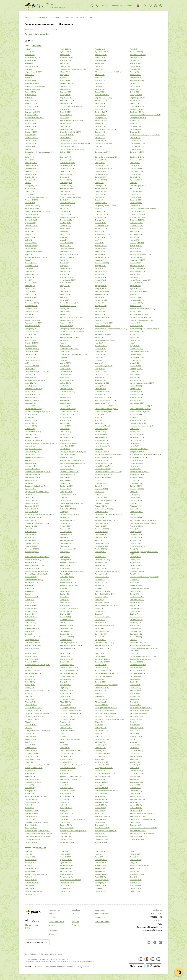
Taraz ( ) (29, 886)
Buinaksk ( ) (101, 126)
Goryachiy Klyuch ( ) (69, 217)
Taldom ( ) (65, 696)
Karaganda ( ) (65, 868)
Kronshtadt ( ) (32, 334)
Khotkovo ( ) (101, 272)
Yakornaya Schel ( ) (139, 799)
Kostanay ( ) (101, 871)
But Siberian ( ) (67, 129)
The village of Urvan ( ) (138, 716)
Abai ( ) (30, 851)
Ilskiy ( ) (30, 234)
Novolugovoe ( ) (32, 466)
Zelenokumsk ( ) (102, 828)
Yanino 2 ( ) (65, 805)
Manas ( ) (30, 383)
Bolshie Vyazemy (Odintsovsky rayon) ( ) (145, 115)
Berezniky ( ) (135, 103)
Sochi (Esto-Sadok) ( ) (104, 643)
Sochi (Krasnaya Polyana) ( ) (71, 646)
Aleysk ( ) (30, 61)
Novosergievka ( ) (66, 469)
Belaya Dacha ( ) (102, 95)
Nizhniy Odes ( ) (67, 446)
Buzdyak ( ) (31, 132)
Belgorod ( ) (30, 98)
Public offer (44, 954)
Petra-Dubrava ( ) (67, 520)
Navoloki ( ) (100, 432)
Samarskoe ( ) (32, 597)
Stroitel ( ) (100, 682)
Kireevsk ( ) (101, 277)
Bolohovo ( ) (66, 115)
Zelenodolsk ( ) (102, 825)
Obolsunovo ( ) (137, 483)
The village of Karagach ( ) (104, 711)
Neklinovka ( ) (137, 435)
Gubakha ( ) (65, 223)
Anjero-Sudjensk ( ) (32, 66)
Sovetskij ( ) (30, 668)
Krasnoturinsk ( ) (136, 326)
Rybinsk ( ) (30, 585)
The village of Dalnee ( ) (33, 711)
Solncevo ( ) (65, 656)
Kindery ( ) (100, 274)
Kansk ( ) (64, 260)
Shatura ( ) (101, 623)
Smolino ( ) (136, 637)
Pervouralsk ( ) (66, 518)
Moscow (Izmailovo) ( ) (104, 406)
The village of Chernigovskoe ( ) (141, 708)
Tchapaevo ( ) (31, 702)
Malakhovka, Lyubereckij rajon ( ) (37, 380)
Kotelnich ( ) (101, 312)
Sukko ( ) (135, 685)
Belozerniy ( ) (31, 103)
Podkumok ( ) (31, 532)
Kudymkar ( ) (135, 337)
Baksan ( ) (134, 83)
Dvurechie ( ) (31, 177)
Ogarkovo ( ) (66, 489)
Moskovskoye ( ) (68, 415)
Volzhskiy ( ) (101, 785)
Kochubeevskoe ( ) (138, 292)
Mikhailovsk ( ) (31, 397)
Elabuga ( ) (99, 183)
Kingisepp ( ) (66, 277)
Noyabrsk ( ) (66, 480)
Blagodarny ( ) (137, 109)
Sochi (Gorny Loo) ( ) (139, 643)
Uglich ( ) (30, 742)
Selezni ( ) (135, 605)
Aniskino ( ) (135, 63)
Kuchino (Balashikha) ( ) (69, 337)
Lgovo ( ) (100, 357)
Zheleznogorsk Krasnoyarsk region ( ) (73, 831)
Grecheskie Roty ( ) (138, 217)
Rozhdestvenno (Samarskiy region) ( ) (144, 577)
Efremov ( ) (101, 180)
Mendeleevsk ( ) (67, 392)
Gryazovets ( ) (137, 220)
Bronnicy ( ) (31, 123)
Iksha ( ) (135, 231)
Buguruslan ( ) (65, 126)
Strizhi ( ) (65, 682)
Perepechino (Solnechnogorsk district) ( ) (40, 515)
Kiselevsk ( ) (136, 283)
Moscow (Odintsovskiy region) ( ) (38, 412)
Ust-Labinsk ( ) (32, 756)
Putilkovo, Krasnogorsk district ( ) (37, 557)
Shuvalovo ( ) (137, 631)
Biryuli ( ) (100, 109)
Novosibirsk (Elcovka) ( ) (69, 472)
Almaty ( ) (135, 854)
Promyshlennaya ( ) (68, 549)
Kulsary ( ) (136, 871)
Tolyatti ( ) (134, 722)
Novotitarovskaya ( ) (104, 475)
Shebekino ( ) (137, 623)
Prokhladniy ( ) (102, 546)
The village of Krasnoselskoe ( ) (71, 713)
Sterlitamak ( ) (67, 679)
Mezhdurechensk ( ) (34, 395)
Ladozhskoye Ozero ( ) (70, 349)
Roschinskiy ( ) (102, 574)
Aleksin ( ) (101, 58)
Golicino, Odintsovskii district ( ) (37, 211)
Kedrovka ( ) (66, 269)
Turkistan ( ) (65, 888)
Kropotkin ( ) (65, 334)
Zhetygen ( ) (101, 891)
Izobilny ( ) (66, 246)
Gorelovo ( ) (101, 211)
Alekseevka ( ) (66, 58)
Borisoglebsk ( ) (101, 118)
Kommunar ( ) (137, 300)
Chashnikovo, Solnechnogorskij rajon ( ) (145, 135)
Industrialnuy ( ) (102, 234)
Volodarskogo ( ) (137, 782)
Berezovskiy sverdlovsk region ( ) (72, 106)
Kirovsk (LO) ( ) (102, 280)
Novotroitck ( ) (137, 475)
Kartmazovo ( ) (31, 266)
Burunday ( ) (31, 863)
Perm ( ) (134, 515)
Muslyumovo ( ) (137, 420)
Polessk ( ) (101, 535)
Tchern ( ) (65, 702)
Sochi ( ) (134, 640)
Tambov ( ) (99, 696)
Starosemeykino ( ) (103, 676)
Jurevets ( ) (101, 246)
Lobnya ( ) (135, 363)
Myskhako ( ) (31, 423)
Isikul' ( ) (135, 237)
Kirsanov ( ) (31, 283)
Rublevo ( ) (65, 580)
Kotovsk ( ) (30, 314)
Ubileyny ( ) (30, 739)
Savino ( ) (65, 603)
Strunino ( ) (135, 682)
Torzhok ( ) (101, 728)
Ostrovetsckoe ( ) (137, 500)
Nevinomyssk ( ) (138, 437)
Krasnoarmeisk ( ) (33, 320)
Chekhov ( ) (31, 141)
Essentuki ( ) (30, 194)
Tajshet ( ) (29, 696)
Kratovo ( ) (101, 332)
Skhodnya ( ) (66, 634)
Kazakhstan (29, 29)
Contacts (52, 918)
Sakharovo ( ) (136, 591)
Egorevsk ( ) (136, 180)
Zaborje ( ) (31, 819)
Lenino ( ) (65, 352)
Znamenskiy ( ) (102, 839)
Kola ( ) (134, 294)
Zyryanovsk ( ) (31, 894)
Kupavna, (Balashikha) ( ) (105, 340)
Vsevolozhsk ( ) (67, 794)
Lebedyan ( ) (31, 352)
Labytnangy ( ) (32, 349)
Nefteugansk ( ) (101, 435)
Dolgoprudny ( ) (32, 169)
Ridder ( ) (100, 877)
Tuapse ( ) (30, 734)
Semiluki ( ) (31, 608)
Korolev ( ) (100, 309)
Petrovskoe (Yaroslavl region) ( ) (37, 523)
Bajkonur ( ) (66, 860)
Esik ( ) (135, 863)
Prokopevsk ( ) (32, 549)
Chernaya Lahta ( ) (103, 144)
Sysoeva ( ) (66, 693)
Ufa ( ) (133, 739)
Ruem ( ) (135, 580)
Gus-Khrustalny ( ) (102, 226)
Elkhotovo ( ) (66, 189)
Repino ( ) (65, 565)
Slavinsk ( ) (101, 634)
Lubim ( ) (30, 369)
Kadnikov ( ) (101, 249)
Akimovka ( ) (136, 52)
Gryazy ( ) (30, 223)
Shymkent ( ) (31, 883)
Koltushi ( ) (30, 300)
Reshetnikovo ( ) (32, 568)
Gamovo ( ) (136, 200)
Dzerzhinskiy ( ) (137, 177)
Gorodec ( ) (66, 214)
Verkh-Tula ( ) (137, 765)
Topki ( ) (135, 725)
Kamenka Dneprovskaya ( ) (141, 254)
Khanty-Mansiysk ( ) (137, 269)
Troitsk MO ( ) (137, 728)
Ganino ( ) (30, 203)
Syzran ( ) (99, 693)
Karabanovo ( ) (101, 260)
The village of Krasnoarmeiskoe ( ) (37, 713)
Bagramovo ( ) (32, 83)
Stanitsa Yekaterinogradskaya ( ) (106, 673)
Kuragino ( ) (136, 340)
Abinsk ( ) (65, 49)
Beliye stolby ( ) (137, 98)
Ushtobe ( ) (136, 888)
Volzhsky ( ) (135, 785)
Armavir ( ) (134, 72)
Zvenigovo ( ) (31, 842)
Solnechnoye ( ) (102, 659)
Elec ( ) (133, 183)
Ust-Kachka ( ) (67, 754)
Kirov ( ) (28, 280)
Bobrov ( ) (65, 112)
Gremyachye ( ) (67, 220)
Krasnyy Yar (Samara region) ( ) (72, 332)
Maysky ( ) (64, 386)
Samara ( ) (134, 594)
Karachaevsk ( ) (137, 260)
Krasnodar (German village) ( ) (142, 320)
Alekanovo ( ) (101, 55)
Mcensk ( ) (101, 386)
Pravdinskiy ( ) (32, 543)
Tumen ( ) (99, 734)
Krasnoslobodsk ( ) (103, 326)
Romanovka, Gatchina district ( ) (72, 571)
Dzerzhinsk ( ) (100, 177)
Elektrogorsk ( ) (32, 186)
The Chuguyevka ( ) (34, 708)
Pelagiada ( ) (31, 512)
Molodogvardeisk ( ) (104, 403)
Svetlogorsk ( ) (67, 691)
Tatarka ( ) (30, 699)
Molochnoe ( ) (31, 403)
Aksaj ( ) (30, 55)
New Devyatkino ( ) (102, 440)
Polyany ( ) (65, 538)
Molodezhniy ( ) (67, 403)
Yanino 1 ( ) (29, 805)
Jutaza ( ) (30, 249)
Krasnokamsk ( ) (32, 326)
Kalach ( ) (135, 249)
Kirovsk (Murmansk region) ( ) (140, 280)
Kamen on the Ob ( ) (69, 254)
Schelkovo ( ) (31, 605)
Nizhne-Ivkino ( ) (103, 443)
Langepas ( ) (136, 349)
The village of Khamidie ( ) (139, 711)
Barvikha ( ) (30, 92)
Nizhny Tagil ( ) (136, 446)
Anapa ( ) (29, 63)
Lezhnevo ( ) (31, 357)
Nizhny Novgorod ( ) (102, 446)
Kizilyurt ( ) (101, 286)
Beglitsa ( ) (31, 95)
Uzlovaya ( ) (100, 756)
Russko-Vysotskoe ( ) (69, 583)
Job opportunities (102, 914)
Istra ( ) (100, 240)
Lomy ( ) (65, 366)
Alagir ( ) (65, 55)
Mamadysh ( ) (137, 380)
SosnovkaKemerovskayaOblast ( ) (37, 665)
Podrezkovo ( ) (101, 532)
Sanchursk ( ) (102, 597)
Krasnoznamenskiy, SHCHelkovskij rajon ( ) (146, 329)
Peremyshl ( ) (137, 512)
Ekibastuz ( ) (101, 863)
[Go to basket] (156, 6)
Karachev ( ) (31, 263)
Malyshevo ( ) (102, 380)
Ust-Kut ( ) (135, 754)
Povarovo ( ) (101, 540)
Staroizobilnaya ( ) (68, 676)
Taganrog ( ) (135, 693)
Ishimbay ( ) (100, 237)
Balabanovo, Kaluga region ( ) (36, 86)
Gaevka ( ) (65, 200)
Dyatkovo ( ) (66, 177)
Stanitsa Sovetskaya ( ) (68, 673)
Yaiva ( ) (65, 799)
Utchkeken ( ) (66, 756)
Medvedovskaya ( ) (33, 389)
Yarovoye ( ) (66, 808)
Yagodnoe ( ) (31, 799)
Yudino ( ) (100, 811)
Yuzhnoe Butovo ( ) (138, 816)
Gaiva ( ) (100, 200)
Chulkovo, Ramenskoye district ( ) (72, 149)
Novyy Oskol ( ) (32, 480)
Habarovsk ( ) (30, 229)
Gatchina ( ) (101, 203)
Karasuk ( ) (64, 263)
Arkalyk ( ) (30, 857)
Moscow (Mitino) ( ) (68, 409)
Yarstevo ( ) (100, 808)
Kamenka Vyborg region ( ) (36, 257)
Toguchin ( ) (66, 722)
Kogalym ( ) (31, 294)
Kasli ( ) (64, 266)
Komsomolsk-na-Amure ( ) (69, 303)
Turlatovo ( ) (136, 734)
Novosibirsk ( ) (136, 469)
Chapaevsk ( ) (67, 135)
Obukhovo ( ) (66, 486)
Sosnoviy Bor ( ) (102, 662)
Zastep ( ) (135, 822)
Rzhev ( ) (99, 588)
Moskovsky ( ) (101, 415)
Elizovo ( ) (30, 189)
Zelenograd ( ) (31, 828)
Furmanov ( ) (31, 200)
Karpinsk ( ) (135, 263)
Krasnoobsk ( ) (66, 326)
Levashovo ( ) (135, 354)
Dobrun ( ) (135, 166)
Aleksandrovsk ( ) (138, 55)
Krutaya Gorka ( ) (103, 334)
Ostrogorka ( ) (136, 498)
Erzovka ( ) (136, 191)
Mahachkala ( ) (66, 377)
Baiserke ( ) (31, 860)
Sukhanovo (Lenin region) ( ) (106, 685)
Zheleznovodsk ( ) (138, 831)
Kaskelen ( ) (101, 868)
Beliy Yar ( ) (66, 98)
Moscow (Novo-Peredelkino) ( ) (107, 409)
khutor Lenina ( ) (68, 842)
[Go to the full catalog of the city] (34, 6)
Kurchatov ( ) (31, 343)
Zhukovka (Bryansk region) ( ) (142, 834)
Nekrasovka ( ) (31, 437)
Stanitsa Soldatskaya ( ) (33, 673)
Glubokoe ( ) (66, 866)
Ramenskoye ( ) (102, 560)
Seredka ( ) (99, 608)
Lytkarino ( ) (30, 375)
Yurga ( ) (100, 814)
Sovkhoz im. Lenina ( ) (69, 668)
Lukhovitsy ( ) (137, 369)
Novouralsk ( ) (66, 477)
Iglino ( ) (100, 231)
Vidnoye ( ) (100, 771)
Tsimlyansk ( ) (102, 731)
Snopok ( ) (101, 640)
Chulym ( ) (101, 149)
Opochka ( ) (30, 495)
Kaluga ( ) (29, 254)
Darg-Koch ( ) (67, 157)
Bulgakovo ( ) (137, 126)
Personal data (31, 954)
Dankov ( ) (31, 157)
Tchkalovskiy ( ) (102, 702)
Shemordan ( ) (67, 626)
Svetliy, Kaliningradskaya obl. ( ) (37, 691)
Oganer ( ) (30, 489)
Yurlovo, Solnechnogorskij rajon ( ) (143, 814)
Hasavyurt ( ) (101, 229)
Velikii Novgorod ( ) (102, 762)
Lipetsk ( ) (64, 360)
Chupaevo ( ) (136, 149)
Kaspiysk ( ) (100, 266)
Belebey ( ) (136, 95)
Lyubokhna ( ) (67, 375)
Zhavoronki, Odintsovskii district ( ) (143, 828)
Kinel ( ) (135, 274)
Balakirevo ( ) (100, 86)
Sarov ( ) (30, 603)
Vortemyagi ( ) (31, 791)
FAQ (74, 914)
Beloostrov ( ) (31, 101)
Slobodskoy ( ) (67, 637)
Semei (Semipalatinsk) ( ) (70, 880)
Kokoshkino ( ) (102, 294)
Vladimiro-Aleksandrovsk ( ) (106, 774)
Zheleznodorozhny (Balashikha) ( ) (38, 831)
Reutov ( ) (65, 568)
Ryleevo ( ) (136, 585)
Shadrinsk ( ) (136, 620)
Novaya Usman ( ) (33, 455)
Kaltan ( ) (135, 251)
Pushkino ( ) (101, 552)
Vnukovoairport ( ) (32, 779)
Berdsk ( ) (100, 103)
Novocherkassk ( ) (32, 460)
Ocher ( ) (100, 486)
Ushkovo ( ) (31, 748)
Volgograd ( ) (135, 779)
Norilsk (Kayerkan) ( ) (139, 449)
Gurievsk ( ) (65, 226)
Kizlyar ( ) (135, 286)
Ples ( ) (29, 529)
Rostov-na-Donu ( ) (102, 577)
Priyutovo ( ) (66, 546)
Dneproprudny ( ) (68, 166)
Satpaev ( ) (31, 880)
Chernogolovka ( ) (138, 144)
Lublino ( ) (65, 369)
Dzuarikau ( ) (66, 180)
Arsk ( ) (65, 75)
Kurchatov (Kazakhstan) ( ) (36, 874)
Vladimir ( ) (64, 774)
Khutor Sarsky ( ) (31, 274)
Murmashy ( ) (31, 420)
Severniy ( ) (65, 617)
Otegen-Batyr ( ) (138, 874)
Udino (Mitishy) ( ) (102, 739)
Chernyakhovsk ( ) (68, 146)
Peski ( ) (100, 518)
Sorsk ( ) (65, 662)
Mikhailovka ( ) (137, 395)
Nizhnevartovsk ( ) (32, 446)
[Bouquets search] (145, 6)
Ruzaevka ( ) (101, 583)
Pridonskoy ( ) (67, 543)
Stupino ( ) (30, 685)
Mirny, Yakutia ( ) (66, 400)
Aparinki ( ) (30, 69)
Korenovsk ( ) (31, 309)
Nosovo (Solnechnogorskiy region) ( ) (74, 452)
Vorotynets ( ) (67, 788)
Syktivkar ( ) (30, 693)
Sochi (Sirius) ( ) (102, 648)
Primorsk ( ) (136, 543)
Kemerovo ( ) (100, 269)
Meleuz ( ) (30, 392)
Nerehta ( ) (101, 437)
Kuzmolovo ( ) (101, 346)
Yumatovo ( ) (31, 814)
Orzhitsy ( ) (101, 498)
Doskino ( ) (31, 171)
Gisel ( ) (64, 209)
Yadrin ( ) (135, 796)
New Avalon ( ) (66, 440)
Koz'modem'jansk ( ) (139, 314)
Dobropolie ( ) (102, 166)
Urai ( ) (64, 745)
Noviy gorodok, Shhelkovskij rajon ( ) (108, 455)
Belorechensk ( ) (68, 101)
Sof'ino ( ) (30, 653)
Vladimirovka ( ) (137, 774)
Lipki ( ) (100, 360)
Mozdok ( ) (31, 417)
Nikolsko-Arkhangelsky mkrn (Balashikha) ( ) (41, 443)
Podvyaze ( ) (31, 535)
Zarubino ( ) (100, 822)
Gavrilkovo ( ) (136, 203)
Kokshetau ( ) (67, 871)
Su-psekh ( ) (66, 685)
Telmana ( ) (65, 705)
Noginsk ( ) (65, 449)
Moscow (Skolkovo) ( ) (69, 412)
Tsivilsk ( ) (136, 731)
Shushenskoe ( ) (103, 631)
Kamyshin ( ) (136, 257)
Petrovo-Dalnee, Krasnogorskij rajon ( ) (144, 520)
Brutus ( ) (65, 123)
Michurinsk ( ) (100, 395)
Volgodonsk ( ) (101, 779)
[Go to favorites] (150, 6)
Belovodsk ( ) (101, 101)
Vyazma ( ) (101, 794)
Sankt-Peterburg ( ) (137, 597)
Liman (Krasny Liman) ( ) (35, 360)
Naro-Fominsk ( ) (101, 429)
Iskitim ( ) (30, 240)
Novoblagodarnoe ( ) (104, 457)
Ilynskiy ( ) (65, 234)
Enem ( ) (30, 191)
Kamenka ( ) (101, 254)
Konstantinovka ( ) (68, 306)
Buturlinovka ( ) (137, 129)
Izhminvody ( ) (137, 243)
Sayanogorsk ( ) (102, 603)
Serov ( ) (30, 614)
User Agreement (57, 954)
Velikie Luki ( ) (65, 762)
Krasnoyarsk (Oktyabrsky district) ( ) (73, 329)
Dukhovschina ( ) (103, 174)
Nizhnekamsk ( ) (136, 443)
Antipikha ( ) (66, 66)
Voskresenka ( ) (67, 791)
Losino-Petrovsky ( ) (104, 366)
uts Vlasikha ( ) (101, 842)
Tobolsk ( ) (29, 722)
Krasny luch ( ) (32, 332)
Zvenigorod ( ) (137, 839)
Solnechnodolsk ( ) (33, 659)
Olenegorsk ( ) (66, 492)
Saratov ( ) (99, 600)
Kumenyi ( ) (31, 340)
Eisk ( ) (28, 183)
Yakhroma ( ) (101, 799)
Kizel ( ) (65, 286)
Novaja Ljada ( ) (102, 452)
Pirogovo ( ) (65, 526)
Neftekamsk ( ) (66, 435)
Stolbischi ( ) (100, 679)
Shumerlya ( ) (137, 628)
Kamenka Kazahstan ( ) (139, 866)
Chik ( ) (100, 146)
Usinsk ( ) (65, 748)
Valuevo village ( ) (32, 759)
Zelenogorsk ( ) (137, 825)
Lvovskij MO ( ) (66, 372)
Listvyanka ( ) (102, 363)
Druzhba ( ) (100, 171)
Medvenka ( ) (66, 389)
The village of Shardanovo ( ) (35, 716)
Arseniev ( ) (29, 75)
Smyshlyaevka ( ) (32, 640)
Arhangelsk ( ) (135, 69)
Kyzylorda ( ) (66, 874)
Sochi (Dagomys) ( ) (69, 643)
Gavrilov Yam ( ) (32, 206)
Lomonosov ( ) (32, 366)
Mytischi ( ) (100, 423)
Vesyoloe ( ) (30, 771)
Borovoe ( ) (101, 121)
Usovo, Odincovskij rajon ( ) (70, 751)
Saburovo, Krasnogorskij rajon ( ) (142, 588)
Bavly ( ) (135, 92)
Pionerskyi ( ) (31, 526)
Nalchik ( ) (65, 429)
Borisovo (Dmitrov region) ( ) (71, 121)
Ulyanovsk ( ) (135, 742)
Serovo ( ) (65, 614)
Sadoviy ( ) (30, 591)
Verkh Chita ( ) (102, 765)
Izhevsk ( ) (99, 243)
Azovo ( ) (100, 81)
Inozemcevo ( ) (137, 234)
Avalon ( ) (99, 78)
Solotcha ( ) (31, 662)
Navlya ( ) (65, 432)
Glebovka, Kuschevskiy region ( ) (143, 209)
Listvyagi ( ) (65, 363)
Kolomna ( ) (65, 297)
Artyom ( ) (136, 75)
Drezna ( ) (65, 171)
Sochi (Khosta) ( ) (33, 646)
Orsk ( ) (65, 498)
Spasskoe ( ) (101, 668)
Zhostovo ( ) (101, 834)
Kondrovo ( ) (31, 306)
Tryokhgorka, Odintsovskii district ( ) (38, 731)
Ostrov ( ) (65, 500)
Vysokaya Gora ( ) (67, 796)
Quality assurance (56, 921)
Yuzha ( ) (65, 816)
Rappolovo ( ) (31, 563)
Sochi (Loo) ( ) (32, 648)
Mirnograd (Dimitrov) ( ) (35, 400)
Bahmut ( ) (100, 83)
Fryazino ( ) (136, 197)
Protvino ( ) (101, 549)
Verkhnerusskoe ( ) (68, 768)
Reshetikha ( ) (136, 565)
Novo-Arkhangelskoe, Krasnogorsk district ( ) (146, 455)
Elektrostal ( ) (66, 186)
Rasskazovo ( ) (102, 563)
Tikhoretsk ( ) (137, 719)
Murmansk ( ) (135, 417)
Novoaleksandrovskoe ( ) (35, 457)
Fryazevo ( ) (101, 197)
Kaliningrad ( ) (100, 251)
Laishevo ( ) (100, 349)
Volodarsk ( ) (101, 782)
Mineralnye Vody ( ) (104, 397)
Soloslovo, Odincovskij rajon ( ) (142, 659)
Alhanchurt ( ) (66, 61)
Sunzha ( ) (30, 688)
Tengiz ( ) (135, 886)
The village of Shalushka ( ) (140, 713)
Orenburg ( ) (135, 495)
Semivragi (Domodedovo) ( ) (71, 608)
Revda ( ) (100, 568)
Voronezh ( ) (30, 788)
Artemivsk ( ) (100, 75)
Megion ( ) (136, 389)
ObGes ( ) (135, 480)
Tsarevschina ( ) (67, 731)
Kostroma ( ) (65, 312)
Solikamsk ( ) (31, 656)
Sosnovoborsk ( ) (67, 665)
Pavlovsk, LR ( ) (32, 509)
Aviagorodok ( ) (137, 78)
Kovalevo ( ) (65, 314)
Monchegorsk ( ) (137, 403)
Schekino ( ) (136, 603)
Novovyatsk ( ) (136, 477)
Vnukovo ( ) (135, 776)
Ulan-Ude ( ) (100, 742)
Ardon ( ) (100, 69)
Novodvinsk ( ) (102, 460)
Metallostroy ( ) (137, 392)
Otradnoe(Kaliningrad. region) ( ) (73, 503)
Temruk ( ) (136, 705)
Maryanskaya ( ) (102, 383)
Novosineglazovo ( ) (69, 475)
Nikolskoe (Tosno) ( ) (69, 443)
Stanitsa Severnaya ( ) (138, 671)
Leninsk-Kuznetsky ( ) (139, 352)
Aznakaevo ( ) (30, 81)
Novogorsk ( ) (31, 463)
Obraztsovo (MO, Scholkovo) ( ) (37, 486)
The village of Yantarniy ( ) (69, 719)
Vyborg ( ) (136, 794)
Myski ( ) (65, 423)
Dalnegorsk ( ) (137, 152)
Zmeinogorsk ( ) (32, 839)
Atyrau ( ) (99, 857)
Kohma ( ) (65, 294)
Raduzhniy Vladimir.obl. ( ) (35, 560)
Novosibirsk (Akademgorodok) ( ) (38, 472)
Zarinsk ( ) (65, 822)
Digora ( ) (65, 863)
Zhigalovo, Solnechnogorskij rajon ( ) (38, 834)
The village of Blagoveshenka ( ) (106, 708)
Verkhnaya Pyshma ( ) (34, 768)
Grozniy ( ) (99, 220)
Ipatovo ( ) (30, 237)
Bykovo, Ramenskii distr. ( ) (70, 132)
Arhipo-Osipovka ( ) (33, 72)
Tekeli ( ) (65, 886)
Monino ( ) (30, 406)
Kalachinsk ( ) (67, 251)
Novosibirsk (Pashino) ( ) (140, 472)
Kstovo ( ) (29, 337)
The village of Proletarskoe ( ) (105, 713)
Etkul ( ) (100, 194)
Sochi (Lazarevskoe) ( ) (140, 646)
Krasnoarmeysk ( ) (68, 320)
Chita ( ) (28, 149)
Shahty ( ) (30, 623)
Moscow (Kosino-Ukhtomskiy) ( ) (142, 406)
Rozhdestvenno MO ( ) (34, 580)
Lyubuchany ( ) (102, 375)
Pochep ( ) (136, 529)
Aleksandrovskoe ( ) (34, 58)
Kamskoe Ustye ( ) (103, 257)
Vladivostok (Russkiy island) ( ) (72, 776)
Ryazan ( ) (134, 583)
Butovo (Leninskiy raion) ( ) (105, 129)
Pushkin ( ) (65, 552)
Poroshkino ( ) (30, 540)
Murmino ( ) (66, 420)
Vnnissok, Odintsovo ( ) (104, 776)
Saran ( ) (135, 877)
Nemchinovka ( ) (67, 437)
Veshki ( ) (135, 768)
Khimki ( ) (30, 272)
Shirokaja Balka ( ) (32, 628)
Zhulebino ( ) (101, 836)
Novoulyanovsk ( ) (33, 477)
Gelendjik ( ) (135, 206)
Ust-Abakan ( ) (136, 751)
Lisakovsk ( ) (101, 874)
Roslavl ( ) (136, 574)
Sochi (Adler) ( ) (32, 643)
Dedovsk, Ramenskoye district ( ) (107, 157)
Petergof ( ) (30, 520)
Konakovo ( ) (100, 303)
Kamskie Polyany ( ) (69, 257)
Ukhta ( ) (64, 742)
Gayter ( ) (65, 206)
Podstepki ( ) (136, 532)
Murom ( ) (99, 420)
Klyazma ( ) (135, 289)
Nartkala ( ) (135, 429)
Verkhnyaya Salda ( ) (104, 768)
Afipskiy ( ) (31, 52)
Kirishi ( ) (135, 277)
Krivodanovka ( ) (138, 332)
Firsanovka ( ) (136, 194)
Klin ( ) (63, 289)
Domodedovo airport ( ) (105, 169)
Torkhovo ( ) (66, 728)
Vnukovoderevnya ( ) (68, 779)
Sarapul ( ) (64, 600)
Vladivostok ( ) (30, 776)
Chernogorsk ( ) (32, 146)
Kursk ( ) (134, 343)
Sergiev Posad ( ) (66, 611)
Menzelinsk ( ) (102, 392)
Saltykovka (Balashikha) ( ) (105, 594)
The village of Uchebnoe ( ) (105, 716)
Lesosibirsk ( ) (100, 354)
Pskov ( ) (134, 549)
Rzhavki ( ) (65, 588)
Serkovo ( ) (100, 611)
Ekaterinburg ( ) (66, 183)
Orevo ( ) (30, 498)
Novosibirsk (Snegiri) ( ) (34, 475)
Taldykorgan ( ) (101, 883)
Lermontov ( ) (31, 354)
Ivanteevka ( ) (31, 243)
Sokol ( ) (100, 653)
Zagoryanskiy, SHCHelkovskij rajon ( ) (74, 819)
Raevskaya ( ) (65, 560)
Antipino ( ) (100, 66)
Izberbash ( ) (66, 243)
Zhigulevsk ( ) (66, 834)
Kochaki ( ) (66, 292)
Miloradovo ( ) (66, 397)
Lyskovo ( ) (134, 372)
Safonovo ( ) (66, 591)
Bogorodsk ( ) (31, 115)
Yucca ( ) (64, 811)
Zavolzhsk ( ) (66, 825)
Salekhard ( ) (65, 594)
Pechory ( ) (135, 509)
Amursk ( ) (136, 61)
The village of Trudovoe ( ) (69, 716)
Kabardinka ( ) (67, 249)
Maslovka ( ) (31, 386)
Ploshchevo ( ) (65, 529)
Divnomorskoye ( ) (68, 163)
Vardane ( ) (66, 759)
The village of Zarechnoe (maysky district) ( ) (110, 719)
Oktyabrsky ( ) (137, 489)
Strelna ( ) (30, 682)
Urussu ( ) (136, 745)
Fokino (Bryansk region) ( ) (36, 197)
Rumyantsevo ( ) (32, 583)
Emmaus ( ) (135, 189)
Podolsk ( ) (66, 532)
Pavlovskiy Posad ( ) (104, 509)
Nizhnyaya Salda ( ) (33, 449)
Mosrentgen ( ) (136, 415)
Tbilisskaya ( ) (136, 699)
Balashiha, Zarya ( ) (33, 89)
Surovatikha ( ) (102, 688)
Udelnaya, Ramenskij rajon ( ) (71, 739)
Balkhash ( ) (101, 860)
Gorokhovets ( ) (137, 214)
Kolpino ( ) (100, 297)
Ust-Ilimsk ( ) (31, 754)
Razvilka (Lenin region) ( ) (35, 565)
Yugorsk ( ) (136, 811)
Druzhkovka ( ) (137, 171)
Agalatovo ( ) (66, 52)
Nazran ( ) (136, 432)
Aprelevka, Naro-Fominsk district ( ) (73, 69)
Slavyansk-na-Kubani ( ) (33, 637)
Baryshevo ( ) (66, 92)
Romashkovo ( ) (137, 571)
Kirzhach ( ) (66, 283)
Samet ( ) (65, 597)
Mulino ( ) (65, 417)
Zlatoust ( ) (136, 836)
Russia (55, 29)
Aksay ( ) (65, 851)
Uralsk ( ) (99, 888)
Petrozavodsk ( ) (66, 523)
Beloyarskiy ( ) (136, 101)
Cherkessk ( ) (31, 144)
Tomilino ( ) (65, 725)
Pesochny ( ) (136, 518)
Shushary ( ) (66, 631)
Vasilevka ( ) (101, 759)
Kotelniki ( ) (135, 312)
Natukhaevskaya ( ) (33, 432)
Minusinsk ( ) (136, 397)
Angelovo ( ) (101, 63)
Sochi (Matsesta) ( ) (68, 648)
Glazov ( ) (99, 209)
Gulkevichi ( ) (31, 226)
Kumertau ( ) (66, 340)
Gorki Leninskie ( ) (138, 211)
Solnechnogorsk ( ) (67, 659)
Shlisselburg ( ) (67, 628)
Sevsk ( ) (100, 620)
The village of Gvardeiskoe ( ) (70, 711)
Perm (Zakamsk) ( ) (33, 518)
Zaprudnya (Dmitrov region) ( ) (37, 822)
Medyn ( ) (100, 389)
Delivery (75, 918)
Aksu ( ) (100, 851)
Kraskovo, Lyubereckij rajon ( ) (71, 317)
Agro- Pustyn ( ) (102, 52)
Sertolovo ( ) (136, 614)
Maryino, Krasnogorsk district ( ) (142, 383)
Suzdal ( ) (135, 688)
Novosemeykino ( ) (33, 469)
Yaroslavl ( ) (30, 808)
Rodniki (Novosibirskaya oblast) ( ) (38, 571)
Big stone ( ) (31, 109)
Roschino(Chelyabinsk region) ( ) (38, 574)
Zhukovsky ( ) (67, 836)
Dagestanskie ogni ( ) (104, 152)
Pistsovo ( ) (101, 526)
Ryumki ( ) (30, 588)
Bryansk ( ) (99, 123)
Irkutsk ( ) (64, 237)
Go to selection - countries (37, 34)
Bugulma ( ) (31, 126)
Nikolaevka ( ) (137, 440)
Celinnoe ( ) (101, 132)
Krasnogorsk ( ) (137, 323)
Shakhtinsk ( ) (102, 880)
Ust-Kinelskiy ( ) (102, 754)
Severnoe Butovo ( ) (103, 617)
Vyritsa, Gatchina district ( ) (36, 796)
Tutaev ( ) (30, 736)
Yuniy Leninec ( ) (67, 814)
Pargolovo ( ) (101, 506)
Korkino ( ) (66, 309)
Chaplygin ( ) (100, 135)
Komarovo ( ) (101, 300)
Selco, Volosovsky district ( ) (106, 605)
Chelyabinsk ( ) (101, 141)
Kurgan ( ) (64, 343)
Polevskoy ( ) (137, 535)
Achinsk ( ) (135, 49)
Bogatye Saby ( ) (103, 112)
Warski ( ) (100, 796)
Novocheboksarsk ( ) (139, 457)
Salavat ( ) (29, 594)
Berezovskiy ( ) (32, 106)
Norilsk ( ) (99, 449)
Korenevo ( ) (136, 306)
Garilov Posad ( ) (68, 203)
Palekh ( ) (65, 506)
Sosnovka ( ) (136, 662)
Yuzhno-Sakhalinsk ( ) (103, 816)
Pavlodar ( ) (30, 877)
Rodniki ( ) (136, 568)
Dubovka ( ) (31, 174)
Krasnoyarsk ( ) (31, 329)
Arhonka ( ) (65, 72)
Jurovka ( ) (136, 246)
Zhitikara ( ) (135, 891)
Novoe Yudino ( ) (136, 460)
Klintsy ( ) (100, 289)
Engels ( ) (65, 191)
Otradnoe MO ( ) (32, 503)
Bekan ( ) (65, 95)
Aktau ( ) (134, 851)
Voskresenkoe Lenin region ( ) (106, 791)
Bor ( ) (64, 118)
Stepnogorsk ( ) (67, 883)
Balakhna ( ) (66, 86)
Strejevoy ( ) (136, 679)
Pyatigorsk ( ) (65, 557)
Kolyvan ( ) (66, 300)
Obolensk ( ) (101, 483)
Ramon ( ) (136, 560)
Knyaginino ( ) (31, 292)
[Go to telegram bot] (155, 942)
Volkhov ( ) (66, 782)
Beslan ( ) (100, 106)
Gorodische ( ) (101, 214)
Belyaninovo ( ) (66, 103)
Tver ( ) (98, 736)
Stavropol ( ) (30, 679)
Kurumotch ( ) (31, 346)
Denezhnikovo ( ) (67, 160)
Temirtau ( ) (101, 886)
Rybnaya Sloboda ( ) (69, 585)
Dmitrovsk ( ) (31, 166)
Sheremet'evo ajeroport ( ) (105, 626)
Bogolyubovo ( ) (137, 112)
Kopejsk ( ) (101, 306)
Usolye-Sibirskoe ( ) (32, 751)
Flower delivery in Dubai (33, 926)
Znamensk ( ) (66, 839)
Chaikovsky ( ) (136, 132)
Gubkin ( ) (100, 223)
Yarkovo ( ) (136, 805)
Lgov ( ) (65, 357)
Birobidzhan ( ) (66, 109)
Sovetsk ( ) (101, 665)
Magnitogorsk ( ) (31, 377)
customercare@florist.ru (152, 930)
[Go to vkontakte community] (149, 942)
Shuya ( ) (30, 634)
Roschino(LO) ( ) (68, 574)
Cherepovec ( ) (136, 141)
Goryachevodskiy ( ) (33, 217)
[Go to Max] (160, 942)
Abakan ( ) (29, 49)
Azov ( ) (65, 81)
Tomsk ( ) (99, 725)
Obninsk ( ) (29, 483)
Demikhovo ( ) (137, 157)
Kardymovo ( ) (102, 263)
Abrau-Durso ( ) (102, 49)
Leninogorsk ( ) (101, 352)
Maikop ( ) (100, 377)
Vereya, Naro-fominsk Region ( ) (37, 765)
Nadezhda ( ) (31, 426)
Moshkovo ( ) (31, 415)
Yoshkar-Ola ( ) (136, 808)
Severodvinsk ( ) (136, 617)
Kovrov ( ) (100, 314)
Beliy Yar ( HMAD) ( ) (103, 98)
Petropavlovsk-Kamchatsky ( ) (106, 520)
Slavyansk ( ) (137, 634)
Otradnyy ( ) (136, 503)
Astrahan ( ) (65, 78)
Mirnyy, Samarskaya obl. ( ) (106, 400)
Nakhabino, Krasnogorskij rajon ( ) (143, 426)
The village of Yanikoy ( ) (34, 719)
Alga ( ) (100, 854)
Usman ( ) (100, 748)
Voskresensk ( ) (136, 791)
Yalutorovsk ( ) (102, 802)
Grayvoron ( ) (102, 217)
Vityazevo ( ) (136, 771)
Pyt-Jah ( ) (101, 557)
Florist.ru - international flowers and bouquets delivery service (63, 967)
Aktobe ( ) (29, 854)
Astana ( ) (65, 857)
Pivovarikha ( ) (136, 526)
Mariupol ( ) (65, 383)
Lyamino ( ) (101, 372)
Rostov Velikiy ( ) (67, 577)
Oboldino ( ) (65, 483)
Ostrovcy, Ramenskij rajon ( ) (106, 500)
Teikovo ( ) (136, 702)
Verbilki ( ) (136, 762)
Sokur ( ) (135, 653)
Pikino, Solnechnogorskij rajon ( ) (143, 523)
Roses (51, 934)
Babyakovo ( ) (137, 81)
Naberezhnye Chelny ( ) (139, 423)
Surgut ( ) (64, 688)
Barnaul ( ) (99, 89)
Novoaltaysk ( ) (67, 457)
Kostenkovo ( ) (32, 312)
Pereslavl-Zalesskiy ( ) (69, 515)
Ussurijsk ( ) (100, 751)
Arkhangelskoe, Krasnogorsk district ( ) (110, 72)
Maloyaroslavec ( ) (68, 380)
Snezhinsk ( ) (66, 640)
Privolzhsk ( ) (31, 546)
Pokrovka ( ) (66, 535)
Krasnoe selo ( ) (67, 323)
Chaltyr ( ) (30, 135)
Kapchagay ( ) (32, 868)
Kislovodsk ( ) (30, 286)
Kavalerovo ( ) (137, 266)
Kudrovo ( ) (99, 337)
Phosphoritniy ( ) (102, 523)
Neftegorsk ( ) (32, 435)
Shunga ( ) (30, 631)
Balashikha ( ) (66, 89)
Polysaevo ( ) (101, 538)
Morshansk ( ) (67, 406)
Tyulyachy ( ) (136, 736)
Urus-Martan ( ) (102, 745)
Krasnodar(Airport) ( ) (33, 323)
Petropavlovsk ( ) (66, 877)
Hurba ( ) (30, 231)
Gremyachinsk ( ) (33, 220)
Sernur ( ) (135, 611)
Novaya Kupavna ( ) (138, 452)
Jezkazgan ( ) (101, 866)
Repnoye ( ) (101, 565)
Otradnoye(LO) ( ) (102, 503)
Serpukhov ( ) (100, 614)
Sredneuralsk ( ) (32, 671)
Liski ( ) (28, 363)
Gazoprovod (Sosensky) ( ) (105, 206)
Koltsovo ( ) (136, 297)
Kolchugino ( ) (32, 297)
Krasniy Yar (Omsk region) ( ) (142, 317)
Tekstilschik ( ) (31, 705)
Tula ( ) (63, 734)
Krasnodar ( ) (100, 320)
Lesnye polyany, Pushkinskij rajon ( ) (73, 354)
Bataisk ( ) (100, 92)
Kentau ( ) (136, 868)
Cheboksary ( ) (66, 138)
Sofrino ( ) (65, 653)
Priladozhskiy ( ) (102, 543)
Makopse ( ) (136, 377)
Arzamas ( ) (30, 78)
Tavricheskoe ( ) (67, 699)
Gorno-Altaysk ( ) (31, 214)
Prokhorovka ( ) (137, 546)
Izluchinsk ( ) (31, 246)
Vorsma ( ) (136, 788)
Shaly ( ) (64, 623)
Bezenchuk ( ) (137, 106)
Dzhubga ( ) (31, 180)
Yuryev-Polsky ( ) (33, 816)
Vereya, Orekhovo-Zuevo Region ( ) (74, 765)
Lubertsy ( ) (135, 366)
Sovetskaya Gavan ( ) (138, 665)
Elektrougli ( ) (102, 186)
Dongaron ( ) (136, 169)
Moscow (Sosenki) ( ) (103, 412)
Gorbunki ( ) (65, 211)
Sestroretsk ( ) (31, 617)
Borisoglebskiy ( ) (138, 118)
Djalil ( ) (100, 163)
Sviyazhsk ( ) (136, 691)
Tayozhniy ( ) (101, 699)
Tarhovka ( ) (136, 696)
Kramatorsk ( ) (31, 317)
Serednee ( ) (136, 608)
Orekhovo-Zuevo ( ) (68, 495)
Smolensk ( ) (100, 637)
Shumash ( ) (101, 628)
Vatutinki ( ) (30, 762)
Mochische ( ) (136, 400)
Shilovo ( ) (136, 626)
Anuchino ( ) (136, 66)
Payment (75, 921)
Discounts (76, 925)
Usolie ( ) (135, 748)
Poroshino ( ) (136, 538)
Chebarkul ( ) (31, 138)
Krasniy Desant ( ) (102, 317)
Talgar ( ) (135, 883)
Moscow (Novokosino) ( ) (140, 409)
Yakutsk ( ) (64, 802)
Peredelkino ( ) (101, 512)
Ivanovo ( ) (134, 240)
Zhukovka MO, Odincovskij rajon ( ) (38, 836)
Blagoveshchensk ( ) (32, 112)
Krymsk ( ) (134, 334)
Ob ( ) (99, 480)
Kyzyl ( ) (135, 346)
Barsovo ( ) (135, 89)
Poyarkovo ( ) (136, 540)
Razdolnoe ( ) (136, 563)
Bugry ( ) (134, 123)
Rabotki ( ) (136, 557)
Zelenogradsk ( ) (67, 828)
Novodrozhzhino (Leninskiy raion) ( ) (73, 460)
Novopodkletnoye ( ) (104, 466)
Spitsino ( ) (136, 668)
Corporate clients (102, 921)
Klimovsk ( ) (31, 289)
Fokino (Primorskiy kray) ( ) (71, 197)
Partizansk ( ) (137, 506)
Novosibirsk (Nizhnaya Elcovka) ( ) (108, 472)
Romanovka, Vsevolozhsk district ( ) (108, 571)
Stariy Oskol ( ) (31, 676)
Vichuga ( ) (66, 771)
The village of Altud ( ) (68, 708)
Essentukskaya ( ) (67, 194)
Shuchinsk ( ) (136, 880)
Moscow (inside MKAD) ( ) (139, 412)
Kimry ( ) (65, 274)
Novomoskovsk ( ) (68, 466)
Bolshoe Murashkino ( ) (35, 118)
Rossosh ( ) (31, 577)
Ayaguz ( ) (136, 857)
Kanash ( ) (29, 260)
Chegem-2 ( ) (135, 138)
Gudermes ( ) (137, 223)
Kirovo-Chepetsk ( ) (68, 280)
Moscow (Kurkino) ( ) (33, 409)
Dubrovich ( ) (66, 174)
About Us (52, 914)
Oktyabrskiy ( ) (101, 489)
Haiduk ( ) (65, 229)
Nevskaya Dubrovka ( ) (34, 440)
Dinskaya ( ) (31, 163)
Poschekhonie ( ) (68, 540)
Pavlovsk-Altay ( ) (68, 509)
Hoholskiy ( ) (136, 229)
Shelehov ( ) (31, 626)
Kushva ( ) (66, 346)
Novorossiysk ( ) (136, 466)
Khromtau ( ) (31, 871)
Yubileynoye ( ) (32, 811)
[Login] (161, 6)
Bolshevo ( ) (101, 115)
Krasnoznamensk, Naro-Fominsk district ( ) (111, 329)
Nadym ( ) (65, 426)
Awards (52, 925)
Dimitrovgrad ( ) (136, 160)
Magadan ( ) (135, 375)
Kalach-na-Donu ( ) (33, 251)
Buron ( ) (30, 129)
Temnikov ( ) (101, 705)
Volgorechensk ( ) (33, 782)
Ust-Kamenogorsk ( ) (34, 891)
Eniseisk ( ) (101, 191)
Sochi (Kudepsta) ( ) (104, 646)
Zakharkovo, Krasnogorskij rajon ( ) (143, 819)
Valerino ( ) (136, 756)
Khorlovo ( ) (65, 272)
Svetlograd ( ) (102, 691)
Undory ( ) (30, 745)
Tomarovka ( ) (32, 725)
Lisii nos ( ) (135, 360)
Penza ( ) (64, 512)
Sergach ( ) (31, 611)
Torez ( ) (28, 728)
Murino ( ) (99, 417)
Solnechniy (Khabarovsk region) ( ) (143, 656)
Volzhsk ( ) (64, 785)
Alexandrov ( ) (136, 58)
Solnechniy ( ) (101, 656)
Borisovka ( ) (31, 121)
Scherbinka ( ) (66, 605)
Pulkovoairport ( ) (32, 552)
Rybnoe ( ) (101, 585)
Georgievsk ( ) (32, 209)
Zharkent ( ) (65, 891)
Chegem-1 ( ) (100, 138)
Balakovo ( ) (135, 86)
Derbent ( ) (101, 160)
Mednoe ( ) (136, 386)
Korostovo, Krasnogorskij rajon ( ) (142, 309)
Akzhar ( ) (65, 854)
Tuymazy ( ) (65, 736)
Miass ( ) (64, 395)
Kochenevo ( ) (102, 292)
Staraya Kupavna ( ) (139, 673)
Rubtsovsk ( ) (100, 580)
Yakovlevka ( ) (32, 802)
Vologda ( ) (29, 785)
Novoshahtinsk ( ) (103, 469)
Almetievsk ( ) (100, 61)
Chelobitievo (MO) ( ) (68, 141)
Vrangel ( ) (31, 794)
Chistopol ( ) (136, 146)
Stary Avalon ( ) (136, 676)
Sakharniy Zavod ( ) (103, 591)
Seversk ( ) (30, 620)
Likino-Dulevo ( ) (138, 357)
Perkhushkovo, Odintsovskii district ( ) (109, 515)
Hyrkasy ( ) (65, 231)
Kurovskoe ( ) (102, 343)
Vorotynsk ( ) (101, 788)
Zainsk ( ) (100, 819)
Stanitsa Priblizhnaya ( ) (104, 671)
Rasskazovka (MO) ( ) (69, 563)
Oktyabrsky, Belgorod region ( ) (37, 492)
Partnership (100, 918)
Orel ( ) (98, 495)
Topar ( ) (30, 888)
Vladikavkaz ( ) (31, 774)
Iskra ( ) (65, 240)
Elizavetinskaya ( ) (138, 186)
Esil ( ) (29, 866)
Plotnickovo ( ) (102, 529)
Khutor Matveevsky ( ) (138, 272)
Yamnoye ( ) (136, 802)
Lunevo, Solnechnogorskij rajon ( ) (38, 372)
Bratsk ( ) (135, 121)
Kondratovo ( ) (136, 303)
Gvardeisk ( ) (136, 226)
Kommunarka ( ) (32, 303)
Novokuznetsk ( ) (136, 463)
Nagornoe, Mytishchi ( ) (104, 426)
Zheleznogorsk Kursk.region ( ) (106, 831)
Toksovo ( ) (100, 722)
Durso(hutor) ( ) (137, 174)
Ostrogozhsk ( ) (32, 500)
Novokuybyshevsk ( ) (104, 463)
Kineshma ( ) (30, 277)
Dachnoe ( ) (65, 152)
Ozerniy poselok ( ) (32, 506)
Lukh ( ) (100, 369)
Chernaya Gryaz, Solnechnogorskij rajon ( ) (75, 144)
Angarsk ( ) (64, 63)
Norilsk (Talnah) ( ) (33, 452)
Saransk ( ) (29, 600)
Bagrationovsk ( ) (68, 83)
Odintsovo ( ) (136, 486)
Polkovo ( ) (31, 538)
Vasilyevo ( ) (136, 759)
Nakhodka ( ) (30, 429)
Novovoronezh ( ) (103, 477)
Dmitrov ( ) (135, 163)
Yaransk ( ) (101, 805)
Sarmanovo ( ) (137, 600)
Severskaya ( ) (67, 620)
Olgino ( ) (100, 492)
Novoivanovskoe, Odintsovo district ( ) (74, 463)
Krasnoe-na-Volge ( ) (104, 323)
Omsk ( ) (134, 492)
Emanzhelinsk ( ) (103, 189)
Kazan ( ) (29, 269)
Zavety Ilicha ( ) (32, 825)
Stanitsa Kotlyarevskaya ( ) (69, 671)
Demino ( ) (30, 160)
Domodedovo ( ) (67, 169)
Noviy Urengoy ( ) (67, 455)
